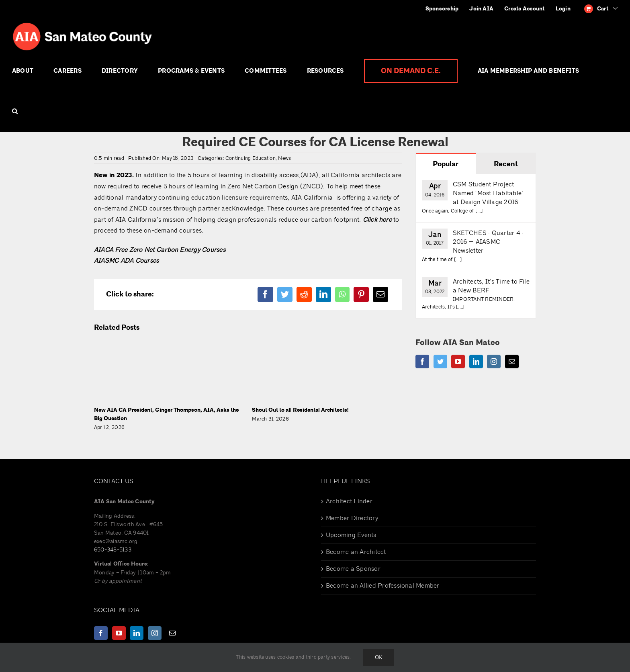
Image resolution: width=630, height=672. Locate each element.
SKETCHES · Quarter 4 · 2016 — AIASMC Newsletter (488, 242)
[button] (15, 111)
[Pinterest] (361, 294)
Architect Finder (349, 501)
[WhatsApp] (342, 294)
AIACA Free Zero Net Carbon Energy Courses (160, 250)
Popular (446, 164)
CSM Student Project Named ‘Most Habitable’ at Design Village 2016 (488, 193)
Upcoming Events (351, 535)
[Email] (380, 294)
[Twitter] (285, 294)
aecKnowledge (242, 208)
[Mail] (512, 362)
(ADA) (310, 175)
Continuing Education (251, 158)
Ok (379, 657)
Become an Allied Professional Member (383, 586)
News (284, 158)
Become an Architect (356, 552)
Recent (506, 164)
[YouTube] (458, 362)
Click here (377, 220)
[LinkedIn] (323, 294)
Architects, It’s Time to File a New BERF (491, 286)
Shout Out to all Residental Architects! (300, 410)
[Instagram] (494, 362)
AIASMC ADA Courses (126, 261)
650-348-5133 (113, 550)
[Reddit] (304, 294)
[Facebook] (265, 294)
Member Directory (352, 518)
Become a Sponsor (353, 569)
